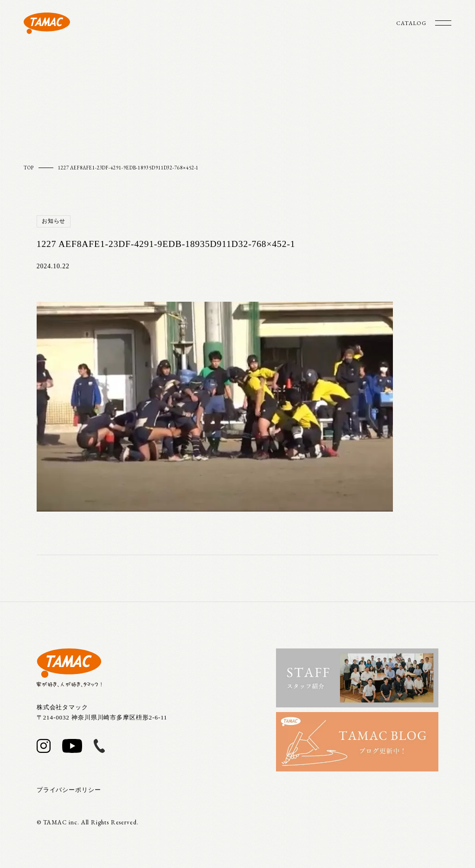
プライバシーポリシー (69, 790)
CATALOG (411, 23)
